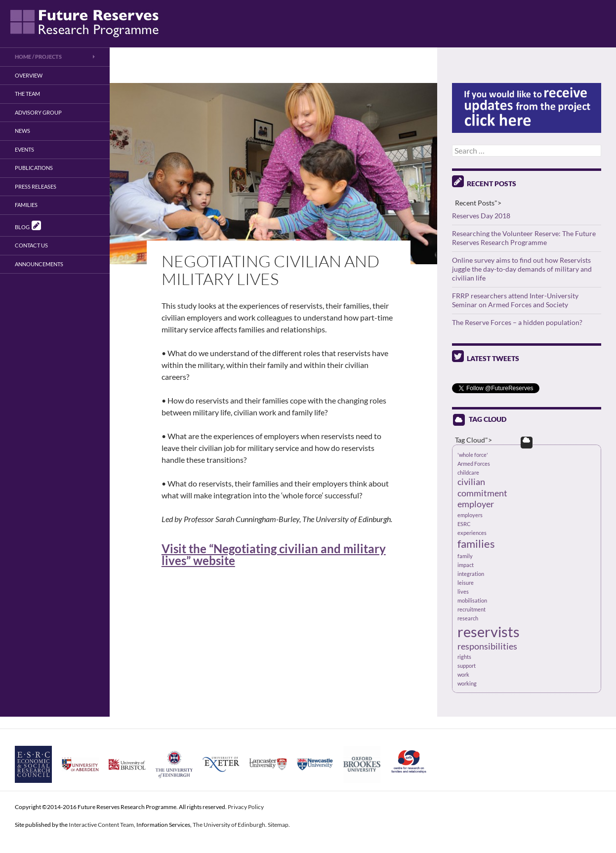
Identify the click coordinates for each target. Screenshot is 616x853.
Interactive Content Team (101, 825)
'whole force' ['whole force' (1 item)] (473, 455)
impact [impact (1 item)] (466, 565)
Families (26, 205)
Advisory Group (38, 112)
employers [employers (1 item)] (470, 515)
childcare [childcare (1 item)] (468, 472)
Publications (34, 168)
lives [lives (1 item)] (463, 591)
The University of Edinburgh (229, 825)
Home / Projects (38, 57)
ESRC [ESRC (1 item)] (464, 524)
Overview (29, 75)
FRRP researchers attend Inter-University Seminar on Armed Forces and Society (515, 300)
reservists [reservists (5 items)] (489, 631)
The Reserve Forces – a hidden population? (517, 322)
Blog (28, 225)
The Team (27, 94)
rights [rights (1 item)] (464, 657)
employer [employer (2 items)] (476, 504)
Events (24, 149)
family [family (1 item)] (465, 556)
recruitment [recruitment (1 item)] (472, 609)
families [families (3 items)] (476, 544)
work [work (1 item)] (463, 674)
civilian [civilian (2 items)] (471, 482)
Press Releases (36, 186)
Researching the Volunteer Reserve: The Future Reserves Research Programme (524, 238)
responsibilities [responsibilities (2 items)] (487, 646)
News (22, 131)
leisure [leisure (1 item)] (466, 583)
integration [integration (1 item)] (471, 574)
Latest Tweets (486, 358)
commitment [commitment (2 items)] (482, 493)
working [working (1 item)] (467, 683)
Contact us (31, 245)
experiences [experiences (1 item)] (472, 533)
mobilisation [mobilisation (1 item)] (472, 600)
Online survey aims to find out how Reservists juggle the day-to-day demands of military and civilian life (522, 269)
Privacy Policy (246, 807)
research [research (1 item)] (468, 618)
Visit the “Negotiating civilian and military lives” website (274, 554)
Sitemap (278, 825)
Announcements (39, 264)
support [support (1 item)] (467, 666)
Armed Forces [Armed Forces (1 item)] (474, 464)
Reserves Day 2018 (481, 216)
